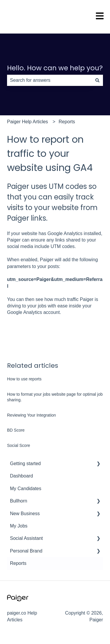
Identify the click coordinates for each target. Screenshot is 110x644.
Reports (67, 122)
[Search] (97, 80)
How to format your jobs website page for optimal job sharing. (55, 397)
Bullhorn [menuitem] (19, 501)
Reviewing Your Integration (32, 415)
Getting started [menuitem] (25, 464)
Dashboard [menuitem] (21, 476)
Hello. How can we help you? (55, 68)
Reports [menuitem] (18, 563)
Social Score (19, 445)
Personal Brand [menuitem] (26, 551)
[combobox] (49, 80)
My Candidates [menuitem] (26, 489)
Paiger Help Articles (28, 122)
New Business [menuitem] (25, 514)
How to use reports (24, 379)
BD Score (16, 430)
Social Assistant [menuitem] (26, 538)
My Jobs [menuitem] (19, 526)
